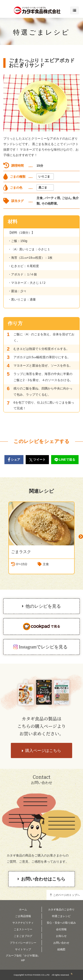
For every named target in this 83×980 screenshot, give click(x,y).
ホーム (23, 910)
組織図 (61, 949)
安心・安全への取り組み (61, 923)
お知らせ (61, 936)
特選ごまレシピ (41, 32)
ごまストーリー (23, 929)
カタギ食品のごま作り (61, 910)
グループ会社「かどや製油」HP (23, 958)
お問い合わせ (61, 943)
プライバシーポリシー (23, 943)
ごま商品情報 (23, 916)
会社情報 (61, 929)
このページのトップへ (66, 895)
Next (81, 537)
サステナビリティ (23, 923)
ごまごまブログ (23, 936)
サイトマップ (23, 949)
